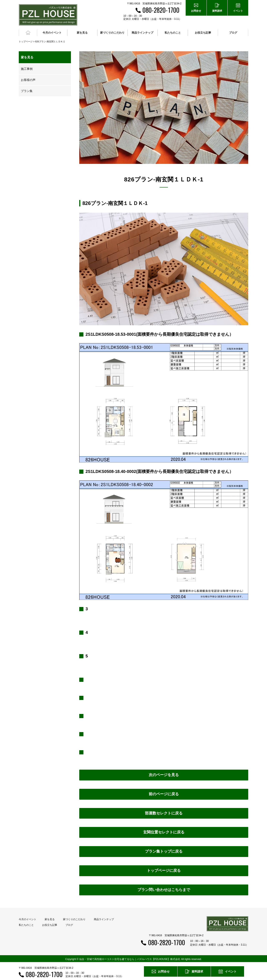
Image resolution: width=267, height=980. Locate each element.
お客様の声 (28, 79)
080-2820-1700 (161, 10)
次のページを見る (164, 774)
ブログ (233, 32)
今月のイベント (28, 918)
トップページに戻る (164, 869)
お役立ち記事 (203, 32)
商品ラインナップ (104, 918)
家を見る (50, 918)
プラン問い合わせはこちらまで (164, 889)
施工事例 (27, 68)
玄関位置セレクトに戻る (164, 831)
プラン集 (27, 90)
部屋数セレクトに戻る (164, 812)
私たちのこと (26, 924)
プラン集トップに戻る (164, 851)
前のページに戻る (164, 793)
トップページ (26, 40)
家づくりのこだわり (74, 918)
